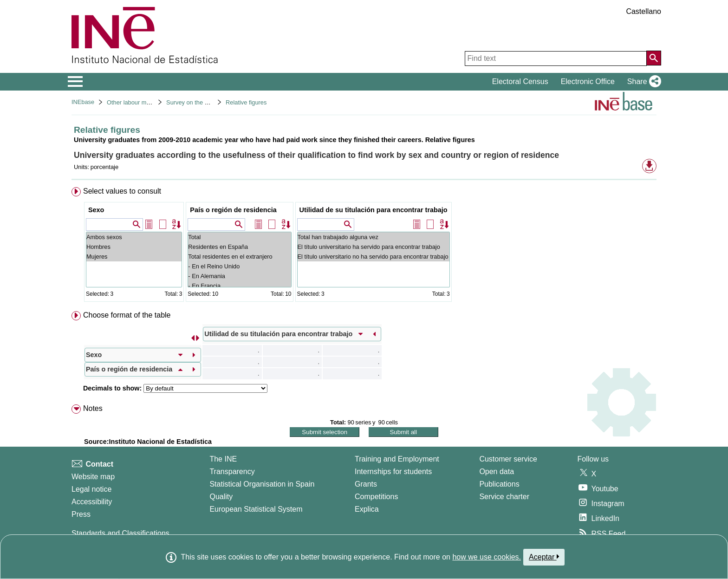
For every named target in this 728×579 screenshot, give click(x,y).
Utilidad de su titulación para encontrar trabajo (374, 210)
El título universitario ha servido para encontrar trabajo (374, 247)
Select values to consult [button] (122, 191)
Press (81, 514)
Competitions (376, 497)
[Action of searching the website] (654, 58)
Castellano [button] (643, 11)
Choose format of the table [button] (127, 315)
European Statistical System (256, 509)
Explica (367, 509)
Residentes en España (239, 247)
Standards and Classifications (120, 533)
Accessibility (92, 502)
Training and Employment (397, 459)
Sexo (96, 210)
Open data (497, 472)
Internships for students (393, 472)
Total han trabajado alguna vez (374, 237)
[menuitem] (364, 246)
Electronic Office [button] (588, 81)
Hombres (134, 247)
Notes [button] (93, 408)
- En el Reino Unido (239, 266)
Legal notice (91, 489)
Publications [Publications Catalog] (499, 484)
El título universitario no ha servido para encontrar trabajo (374, 257)
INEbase (83, 102)
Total (239, 237)
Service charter (504, 497)
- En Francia (239, 286)
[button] (642, 82)
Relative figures (246, 102)
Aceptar (544, 557)
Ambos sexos (134, 237)
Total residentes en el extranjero (239, 257)
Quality (221, 497)
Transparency (232, 472)
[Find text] (556, 59)
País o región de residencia (233, 210)
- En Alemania (239, 276)
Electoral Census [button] (520, 81)
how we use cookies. (487, 557)
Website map (93, 477)
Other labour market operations (148, 102)
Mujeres (134, 257)
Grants (366, 484)
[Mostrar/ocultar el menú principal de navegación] (75, 82)
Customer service (508, 459)
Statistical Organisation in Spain (262, 484)
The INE (223, 459)
